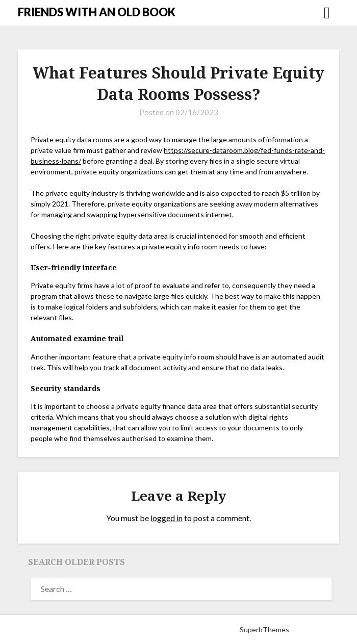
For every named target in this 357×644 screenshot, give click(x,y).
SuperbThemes (264, 629)
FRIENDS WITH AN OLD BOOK (97, 12)
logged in (167, 518)
